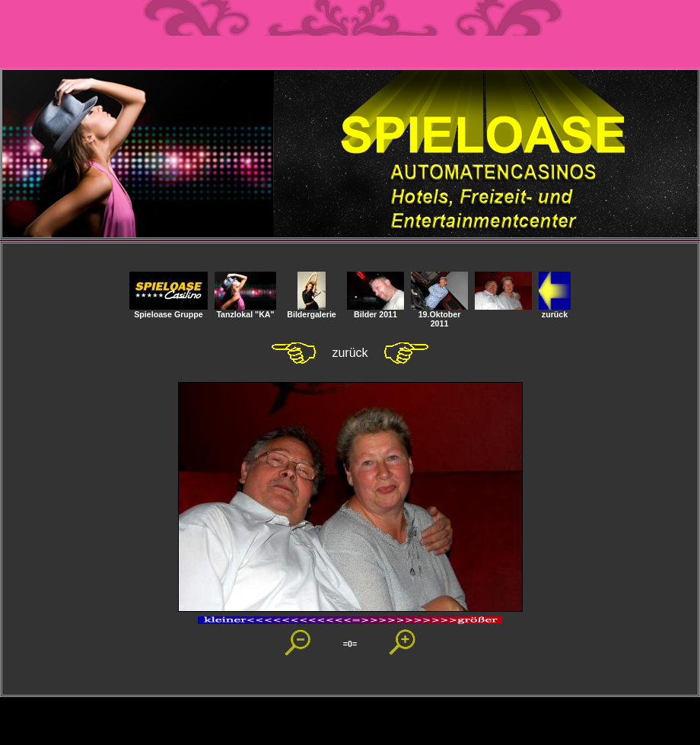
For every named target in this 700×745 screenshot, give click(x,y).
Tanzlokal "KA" (245, 310)
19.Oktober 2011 (439, 315)
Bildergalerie (312, 310)
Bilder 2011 (375, 310)
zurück (555, 310)
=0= (350, 644)
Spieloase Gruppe (169, 310)
